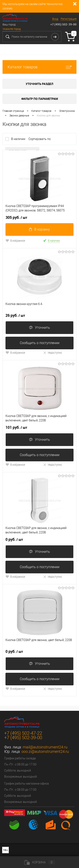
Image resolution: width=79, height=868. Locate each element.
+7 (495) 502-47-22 (23, 733)
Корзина (40, 862)
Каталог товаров (39, 67)
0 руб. (14, 540)
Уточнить (39, 328)
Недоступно (52, 353)
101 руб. (16, 427)
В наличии (19, 139)
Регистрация (69, 19)
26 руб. (15, 315)
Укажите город (12, 29)
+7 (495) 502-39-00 (63, 24)
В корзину (39, 229)
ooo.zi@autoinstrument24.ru (45, 751)
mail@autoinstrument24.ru (45, 747)
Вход (55, 19)
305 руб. (16, 218)
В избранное (15, 241)
